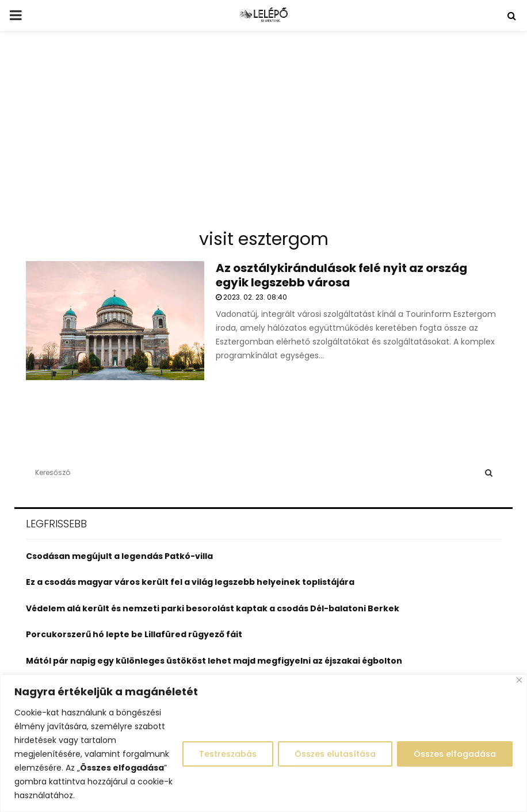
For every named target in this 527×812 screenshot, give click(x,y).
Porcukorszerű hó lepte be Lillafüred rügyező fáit (134, 634)
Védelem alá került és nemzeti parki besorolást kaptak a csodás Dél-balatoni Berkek (213, 608)
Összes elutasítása (335, 754)
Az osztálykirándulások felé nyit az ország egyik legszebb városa (341, 275)
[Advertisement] (263, 135)
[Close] (519, 680)
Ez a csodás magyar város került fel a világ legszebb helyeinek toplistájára (190, 582)
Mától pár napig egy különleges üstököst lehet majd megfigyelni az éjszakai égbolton (214, 661)
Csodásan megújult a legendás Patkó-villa (119, 556)
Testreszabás (228, 754)
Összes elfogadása (455, 754)
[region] (263, 743)
